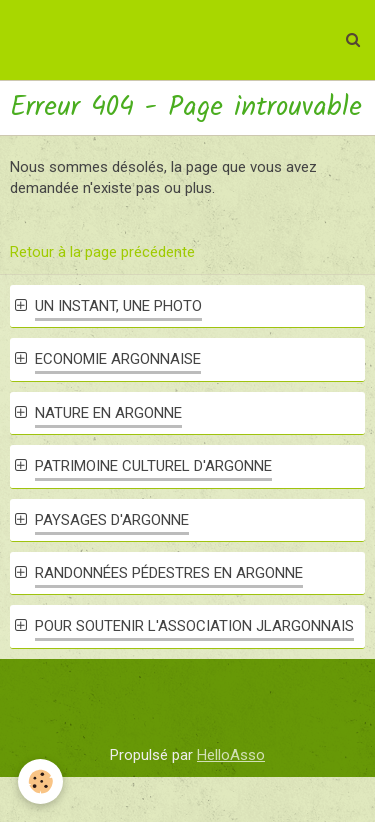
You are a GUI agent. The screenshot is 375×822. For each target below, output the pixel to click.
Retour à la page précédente (102, 252)
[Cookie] (40, 781)
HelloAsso (231, 755)
